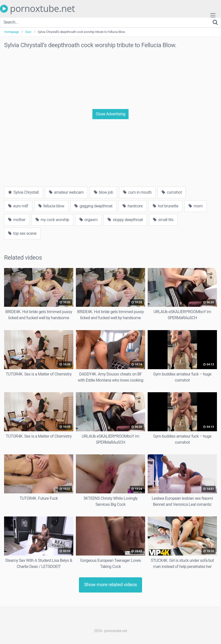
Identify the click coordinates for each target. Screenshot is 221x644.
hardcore (133, 206)
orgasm (88, 220)
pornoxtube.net (37, 9)
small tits (163, 220)
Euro (28, 32)
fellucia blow (51, 206)
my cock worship (52, 220)
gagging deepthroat (93, 206)
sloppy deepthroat (125, 220)
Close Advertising (110, 114)
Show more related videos (110, 585)
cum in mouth (137, 192)
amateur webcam (66, 192)
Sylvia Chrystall (23, 192)
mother (17, 220)
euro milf (18, 206)
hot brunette (166, 206)
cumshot (172, 192)
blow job (104, 192)
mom (196, 206)
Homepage (12, 32)
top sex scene (22, 233)
